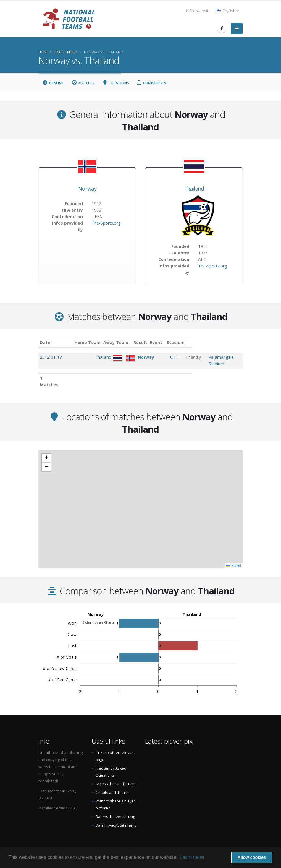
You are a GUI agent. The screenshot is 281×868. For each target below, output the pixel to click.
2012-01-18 (51, 357)
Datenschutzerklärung (115, 804)
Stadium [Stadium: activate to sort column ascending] (200, 342)
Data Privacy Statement (116, 813)
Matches (83, 83)
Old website (198, 11)
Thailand (194, 189)
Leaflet (234, 553)
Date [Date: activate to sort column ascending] (45, 342)
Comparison (152, 83)
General (53, 83)
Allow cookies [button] (252, 857)
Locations (116, 83)
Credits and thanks (112, 780)
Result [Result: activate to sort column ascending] (162, 342)
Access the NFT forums (116, 772)
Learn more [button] (192, 857)
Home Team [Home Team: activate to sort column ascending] (102, 342)
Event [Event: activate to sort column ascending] (178, 342)
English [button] (228, 11)
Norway (87, 189)
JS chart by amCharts (98, 610)
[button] (46, 446)
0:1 (161, 357)
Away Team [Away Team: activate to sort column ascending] (131, 342)
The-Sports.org (106, 223)
